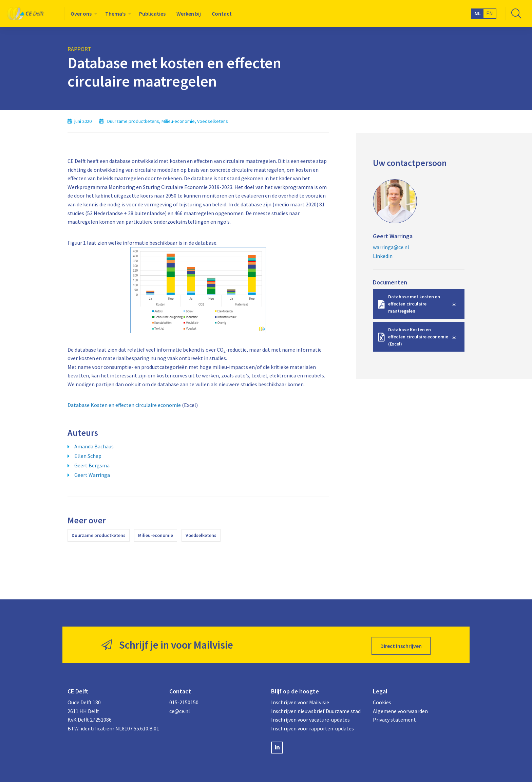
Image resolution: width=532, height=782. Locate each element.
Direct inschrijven (401, 644)
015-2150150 (184, 700)
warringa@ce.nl (391, 247)
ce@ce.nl (180, 709)
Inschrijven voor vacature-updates (310, 718)
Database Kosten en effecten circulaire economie (124, 405)
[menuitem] (82, 14)
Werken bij (189, 14)
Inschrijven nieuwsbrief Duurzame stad (316, 709)
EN (490, 13)
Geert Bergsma (92, 465)
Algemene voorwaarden (400, 709)
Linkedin (383, 256)
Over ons (81, 14)
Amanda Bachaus (94, 446)
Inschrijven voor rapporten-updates (312, 726)
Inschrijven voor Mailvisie (300, 700)
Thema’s (115, 14)
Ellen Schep (88, 456)
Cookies (382, 700)
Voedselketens (201, 535)
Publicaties (152, 14)
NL (478, 13)
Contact (222, 14)
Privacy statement (394, 718)
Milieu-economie (156, 535)
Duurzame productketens (99, 535)
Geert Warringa (92, 475)
